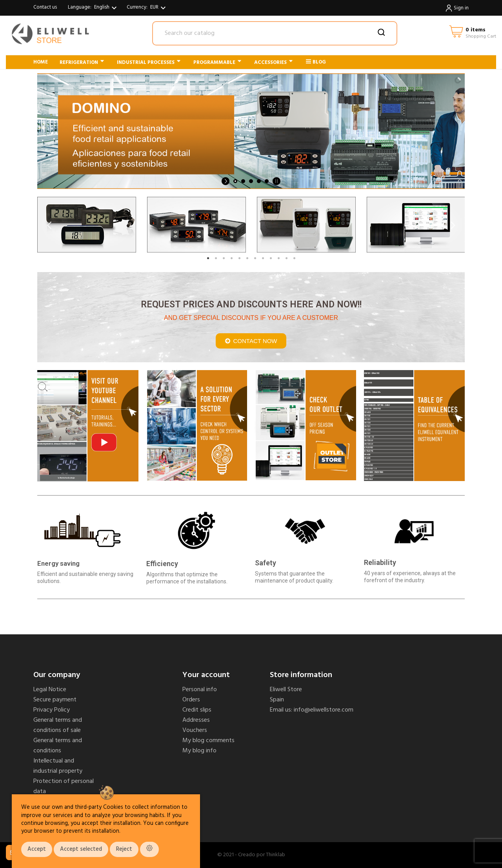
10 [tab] (278, 258)
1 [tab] (208, 258)
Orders (191, 700)
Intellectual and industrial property (58, 766)
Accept (37, 849)
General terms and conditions (58, 746)
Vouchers (195, 730)
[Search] (275, 33)
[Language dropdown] (106, 8)
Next (453, 225)
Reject (124, 849)
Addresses (196, 720)
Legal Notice (50, 690)
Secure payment (55, 700)
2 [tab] (216, 258)
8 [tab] (263, 258)
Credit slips (197, 710)
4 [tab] (231, 258)
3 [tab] (224, 258)
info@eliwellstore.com (324, 710)
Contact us (45, 7)
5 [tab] (239, 258)
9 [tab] (271, 258)
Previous (49, 225)
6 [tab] (247, 258)
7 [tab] (255, 258)
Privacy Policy (52, 710)
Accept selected (81, 849)
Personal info (200, 690)
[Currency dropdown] (159, 8)
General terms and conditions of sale (58, 725)
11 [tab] (286, 258)
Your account (206, 675)
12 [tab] (294, 258)
